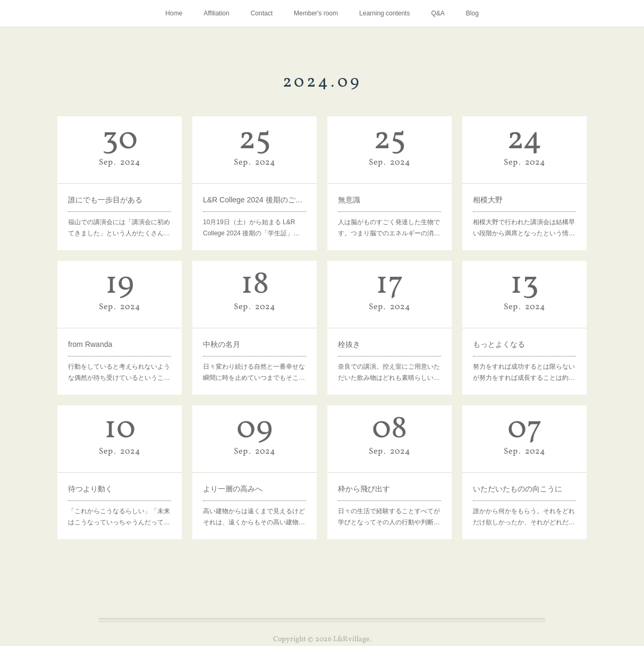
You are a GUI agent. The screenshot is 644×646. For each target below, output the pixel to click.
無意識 (349, 200)
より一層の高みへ (233, 489)
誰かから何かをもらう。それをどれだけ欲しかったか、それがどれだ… (524, 517)
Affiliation (216, 13)
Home (174, 13)
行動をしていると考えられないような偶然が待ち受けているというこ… (119, 372)
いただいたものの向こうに (518, 489)
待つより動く (90, 489)
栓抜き (349, 344)
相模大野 (488, 200)
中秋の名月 (222, 344)
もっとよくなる (499, 344)
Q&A (438, 13)
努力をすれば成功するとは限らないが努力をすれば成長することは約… (524, 372)
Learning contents (384, 13)
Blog (472, 13)
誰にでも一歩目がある (105, 200)
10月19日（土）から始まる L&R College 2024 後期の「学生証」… (251, 228)
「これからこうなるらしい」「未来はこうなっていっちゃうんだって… (119, 517)
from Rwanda (90, 344)
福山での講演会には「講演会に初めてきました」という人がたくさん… (119, 228)
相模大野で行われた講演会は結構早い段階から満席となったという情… (524, 228)
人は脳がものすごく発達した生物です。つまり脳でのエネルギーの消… (389, 228)
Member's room (316, 13)
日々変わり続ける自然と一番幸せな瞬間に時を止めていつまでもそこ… (254, 372)
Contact (262, 13)
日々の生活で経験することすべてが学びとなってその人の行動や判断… (389, 517)
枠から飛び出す (364, 489)
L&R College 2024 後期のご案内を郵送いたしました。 (255, 200)
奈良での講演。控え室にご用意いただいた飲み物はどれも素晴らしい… (389, 372)
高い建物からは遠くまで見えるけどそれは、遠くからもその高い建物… (254, 517)
